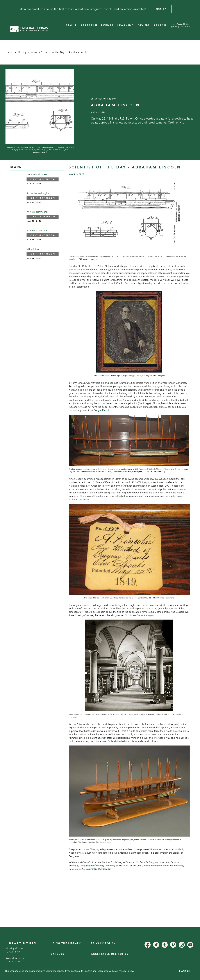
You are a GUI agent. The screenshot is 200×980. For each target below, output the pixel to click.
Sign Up (161, 9)
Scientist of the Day (53, 52)
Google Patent (101, 410)
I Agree (185, 971)
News (34, 52)
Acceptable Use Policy (110, 954)
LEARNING (126, 25)
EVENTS (107, 25)
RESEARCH (89, 25)
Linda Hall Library (16, 52)
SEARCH (160, 25)
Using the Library (66, 943)
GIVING (144, 25)
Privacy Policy (103, 943)
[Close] (194, 9)
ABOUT (71, 25)
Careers (58, 954)
